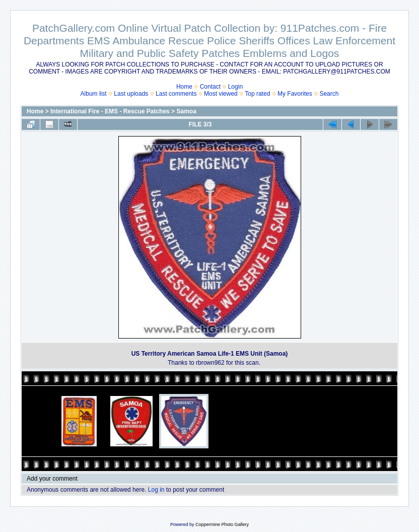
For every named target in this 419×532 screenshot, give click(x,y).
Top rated (257, 94)
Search (329, 94)
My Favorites (295, 94)
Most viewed (221, 94)
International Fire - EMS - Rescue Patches (110, 111)
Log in (156, 490)
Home (184, 87)
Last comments (176, 94)
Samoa (186, 111)
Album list (94, 94)
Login (235, 87)
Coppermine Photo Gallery (222, 524)
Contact (210, 87)
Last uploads (131, 94)
